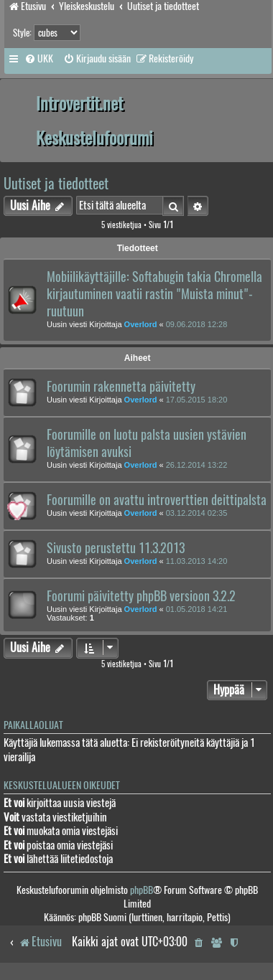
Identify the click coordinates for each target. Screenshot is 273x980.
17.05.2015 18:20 (197, 400)
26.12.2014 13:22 (197, 465)
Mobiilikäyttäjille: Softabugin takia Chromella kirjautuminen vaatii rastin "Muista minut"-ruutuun (154, 294)
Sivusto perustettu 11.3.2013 (116, 548)
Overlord (141, 324)
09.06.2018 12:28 (197, 324)
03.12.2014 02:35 (197, 513)
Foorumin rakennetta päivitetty (121, 387)
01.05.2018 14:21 (197, 609)
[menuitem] (39, 59)
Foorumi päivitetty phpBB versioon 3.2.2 (141, 596)
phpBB (142, 890)
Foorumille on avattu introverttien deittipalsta (157, 500)
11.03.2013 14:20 (197, 561)
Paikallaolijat (33, 725)
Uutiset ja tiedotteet (56, 183)
